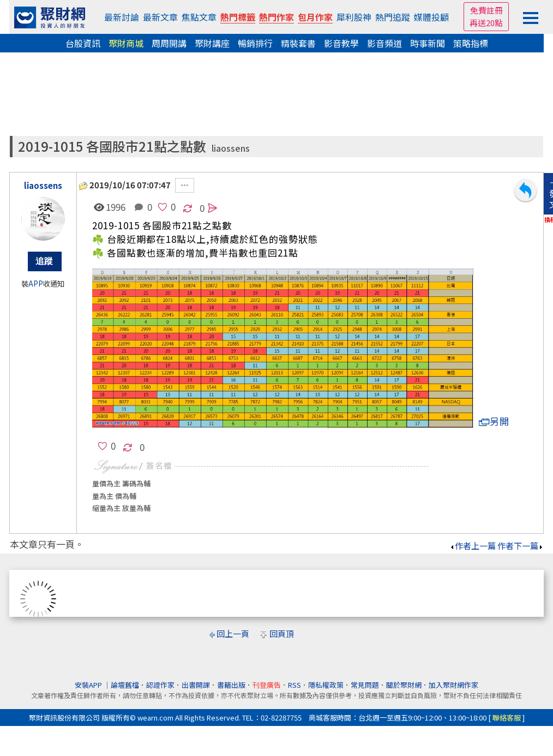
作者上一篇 (473, 546)
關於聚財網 (404, 685)
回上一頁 (233, 633)
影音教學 (341, 43)
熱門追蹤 (393, 17)
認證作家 (160, 685)
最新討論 (122, 17)
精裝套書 (298, 43)
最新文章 (160, 17)
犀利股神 (354, 17)
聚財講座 (212, 43)
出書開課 (196, 685)
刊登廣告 (267, 685)
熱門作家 (276, 17)
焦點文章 (199, 17)
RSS (294, 685)
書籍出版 (231, 685)
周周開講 (169, 43)
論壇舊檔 (125, 685)
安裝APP (89, 685)
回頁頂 (282, 633)
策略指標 (471, 43)
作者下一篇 (521, 546)
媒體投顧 (431, 17)
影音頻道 (384, 43)
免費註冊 (486, 10)
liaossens (231, 148)
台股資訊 (83, 43)
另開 (494, 421)
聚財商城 (126, 43)
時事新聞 (428, 43)
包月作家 (315, 17)
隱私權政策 (326, 685)
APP (36, 284)
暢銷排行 (255, 43)
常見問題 (365, 685)
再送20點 (486, 23)
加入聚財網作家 (453, 685)
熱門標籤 (238, 17)
